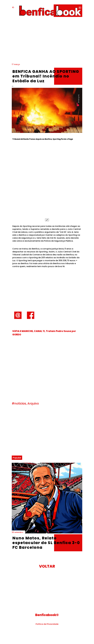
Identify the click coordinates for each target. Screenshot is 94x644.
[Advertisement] (47, 181)
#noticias (19, 403)
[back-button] (13, 8)
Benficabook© (47, 615)
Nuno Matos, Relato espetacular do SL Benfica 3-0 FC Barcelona (46, 543)
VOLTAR (47, 566)
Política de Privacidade (47, 624)
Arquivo (33, 403)
